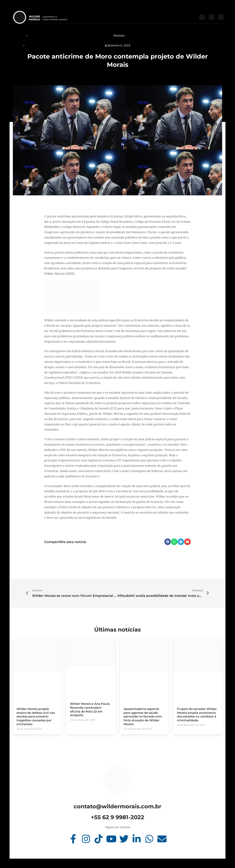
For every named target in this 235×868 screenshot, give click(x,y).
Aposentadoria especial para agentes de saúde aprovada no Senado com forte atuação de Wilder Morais (143, 716)
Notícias (119, 35)
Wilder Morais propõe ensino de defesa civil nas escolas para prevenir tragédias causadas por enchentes (36, 716)
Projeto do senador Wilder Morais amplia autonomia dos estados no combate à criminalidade (197, 714)
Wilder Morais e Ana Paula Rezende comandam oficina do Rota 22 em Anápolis (90, 709)
